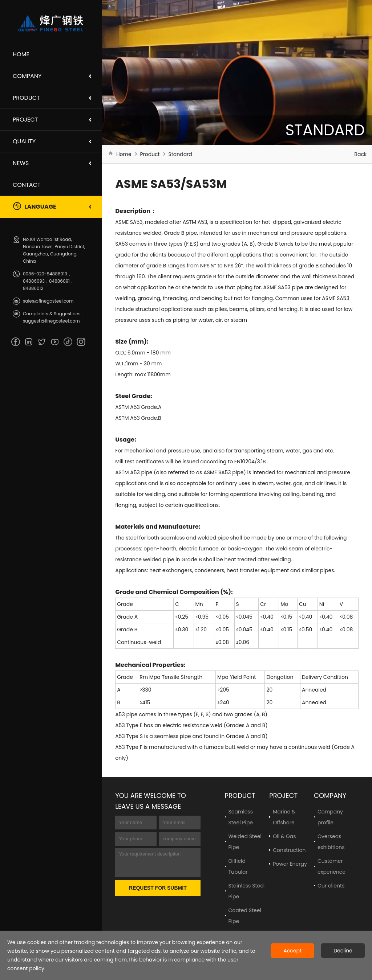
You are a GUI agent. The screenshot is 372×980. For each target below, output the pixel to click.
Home (21, 54)
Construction (289, 850)
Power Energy (290, 864)
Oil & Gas (284, 836)
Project (25, 120)
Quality (24, 141)
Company (27, 76)
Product (26, 98)
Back (360, 154)
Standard (180, 154)
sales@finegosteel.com (48, 301)
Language (35, 206)
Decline (343, 951)
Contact (27, 185)
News (21, 163)
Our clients (331, 886)
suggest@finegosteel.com (51, 321)
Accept (292, 951)
